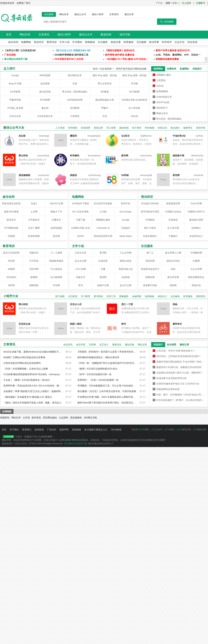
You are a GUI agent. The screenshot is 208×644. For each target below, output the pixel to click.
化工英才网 (173, 228)
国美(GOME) (173, 261)
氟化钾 (45, 108)
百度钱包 (173, 220)
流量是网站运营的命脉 (168, 389)
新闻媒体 (90, 42)
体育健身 (128, 42)
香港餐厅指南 (150, 285)
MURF (81, 236)
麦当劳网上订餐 (173, 253)
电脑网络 (26, 42)
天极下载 (81, 220)
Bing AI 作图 (15, 84)
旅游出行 (162, 296)
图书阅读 (98, 296)
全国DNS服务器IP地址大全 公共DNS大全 (178, 384)
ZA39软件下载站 (80, 203)
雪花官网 (150, 261)
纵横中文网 (103, 285)
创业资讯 (68, 345)
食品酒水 (175, 128)
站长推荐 (172, 345)
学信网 (56, 285)
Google (15, 75)
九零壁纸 (75, 116)
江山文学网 (126, 253)
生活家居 (73, 296)
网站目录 (64, 14)
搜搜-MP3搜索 (11, 212)
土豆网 (34, 212)
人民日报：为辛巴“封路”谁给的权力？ (176, 351)
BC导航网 (134, 92)
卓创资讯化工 (196, 236)
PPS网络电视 (11, 228)
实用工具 (111, 296)
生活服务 (103, 42)
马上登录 (186, 3)
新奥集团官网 (173, 203)
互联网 (92, 345)
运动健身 (175, 296)
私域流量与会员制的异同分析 (171, 378)
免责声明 (64, 430)
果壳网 (176, 175)
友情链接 (76, 430)
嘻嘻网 (173, 285)
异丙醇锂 (75, 108)
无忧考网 (34, 269)
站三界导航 (134, 108)
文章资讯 (114, 14)
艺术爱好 (77, 42)
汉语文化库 (15, 116)
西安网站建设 (50, 418)
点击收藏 (8, 437)
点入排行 (9, 69)
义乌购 (103, 212)
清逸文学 (81, 277)
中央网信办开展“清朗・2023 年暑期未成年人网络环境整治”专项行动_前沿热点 (107, 397)
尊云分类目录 (105, 84)
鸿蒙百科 (34, 253)
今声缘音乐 (34, 220)
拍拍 (173, 269)
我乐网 (56, 236)
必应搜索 (45, 84)
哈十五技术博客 (81, 212)
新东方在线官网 (11, 253)
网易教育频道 (56, 261)
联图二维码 (76, 324)
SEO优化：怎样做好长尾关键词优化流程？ (179, 356)
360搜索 (105, 92)
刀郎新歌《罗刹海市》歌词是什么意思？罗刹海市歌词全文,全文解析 (107, 352)
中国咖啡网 (196, 253)
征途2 (34, 203)
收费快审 (172, 69)
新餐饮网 (150, 277)
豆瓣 (103, 269)
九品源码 (63, 418)
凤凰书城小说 (126, 269)
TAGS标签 (116, 430)
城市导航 (125, 35)
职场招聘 (86, 128)
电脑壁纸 (5, 418)
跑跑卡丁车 (56, 212)
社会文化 (180, 42)
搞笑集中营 (178, 156)
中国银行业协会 (173, 212)
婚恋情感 (124, 128)
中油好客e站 (179, 136)
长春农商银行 (150, 236)
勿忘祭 (22, 136)
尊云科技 (23, 156)
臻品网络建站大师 (105, 100)
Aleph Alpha (126, 236)
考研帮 (11, 285)
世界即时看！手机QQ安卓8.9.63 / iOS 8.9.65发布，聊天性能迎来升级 (33, 386)
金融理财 (137, 296)
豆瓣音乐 (56, 220)
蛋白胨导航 (45, 92)
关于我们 (14, 430)
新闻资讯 (201, 296)
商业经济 (39, 42)
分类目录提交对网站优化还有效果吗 (22, 363)
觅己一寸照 (127, 304)
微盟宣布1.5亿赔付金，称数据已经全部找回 (179, 367)
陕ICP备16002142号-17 (101, 444)
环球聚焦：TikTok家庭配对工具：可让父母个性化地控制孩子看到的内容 (107, 386)
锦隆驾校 (34, 285)
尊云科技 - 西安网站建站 (75, 92)
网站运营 (142, 345)
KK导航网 (15, 92)
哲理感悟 (73, 128)
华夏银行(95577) (196, 212)
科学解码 (75, 156)
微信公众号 (80, 14)
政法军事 (154, 42)
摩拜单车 (177, 324)
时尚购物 (150, 128)
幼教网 (11, 269)
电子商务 (137, 128)
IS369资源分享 (45, 116)
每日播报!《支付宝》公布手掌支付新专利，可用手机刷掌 (107, 391)
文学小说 (64, 42)
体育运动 (162, 128)
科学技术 (167, 42)
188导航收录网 (75, 100)
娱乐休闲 (13, 42)
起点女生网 (81, 261)
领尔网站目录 (75, 75)
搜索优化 (117, 345)
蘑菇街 (73, 136)
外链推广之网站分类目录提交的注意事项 (24, 357)
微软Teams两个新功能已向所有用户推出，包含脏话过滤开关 (107, 403)
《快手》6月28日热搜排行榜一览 (94, 374)
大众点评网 (196, 269)
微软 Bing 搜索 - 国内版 (105, 75)
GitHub (134, 116)
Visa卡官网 (196, 203)
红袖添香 (103, 261)
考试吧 (11, 261)
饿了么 (150, 253)
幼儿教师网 (56, 277)
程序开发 (126, 203)
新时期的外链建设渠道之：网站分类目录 (98, 357)
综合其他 (192, 42)
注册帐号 (201, 3)
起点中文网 (126, 285)
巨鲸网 (11, 236)
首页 (9, 35)
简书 (81, 285)
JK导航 (134, 84)
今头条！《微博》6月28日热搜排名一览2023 (26, 380)
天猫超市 (126, 228)
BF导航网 (45, 100)
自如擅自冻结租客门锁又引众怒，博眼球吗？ (180, 373)
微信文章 (129, 14)
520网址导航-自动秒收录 (134, 100)
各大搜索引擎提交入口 (96, 430)
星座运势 (98, 128)
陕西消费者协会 (196, 277)
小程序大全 (11, 296)
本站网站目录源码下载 (76, 444)
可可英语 (34, 261)
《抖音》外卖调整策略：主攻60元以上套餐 (26, 369)
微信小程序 (98, 14)
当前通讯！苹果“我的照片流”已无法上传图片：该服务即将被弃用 (33, 391)
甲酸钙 (105, 108)
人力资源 (60, 128)
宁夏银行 (173, 236)
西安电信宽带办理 (103, 236)
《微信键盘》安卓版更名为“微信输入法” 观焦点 (28, 397)
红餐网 (196, 261)
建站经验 (130, 345)
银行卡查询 (150, 228)
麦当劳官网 (173, 277)
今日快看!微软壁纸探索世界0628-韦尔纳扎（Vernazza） (32, 374)
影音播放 (188, 296)
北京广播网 (34, 228)
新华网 (125, 156)
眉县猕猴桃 (76, 418)
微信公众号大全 (14, 128)
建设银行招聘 (196, 220)
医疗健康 (60, 296)
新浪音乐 (11, 220)
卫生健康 (141, 42)
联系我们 (27, 430)
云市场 (26, 418)
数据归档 (106, 35)
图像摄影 (124, 296)
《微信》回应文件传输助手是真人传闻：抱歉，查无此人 (32, 403)
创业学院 (81, 345)
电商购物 (150, 296)
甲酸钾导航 (15, 100)
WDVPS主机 (163, 102)
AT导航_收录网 (15, 108)
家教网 (34, 277)
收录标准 (39, 430)
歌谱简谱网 (34, 236)
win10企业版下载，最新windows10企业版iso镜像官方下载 (33, 352)
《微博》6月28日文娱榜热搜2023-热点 (97, 369)
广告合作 (52, 430)
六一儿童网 (56, 253)
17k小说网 (81, 269)
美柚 (175, 304)
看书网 (103, 253)
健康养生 (188, 128)
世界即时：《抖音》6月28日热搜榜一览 (98, 380)
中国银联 (150, 220)
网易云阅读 (126, 261)
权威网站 (184, 69)
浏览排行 (197, 69)
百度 (75, 84)
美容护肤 (201, 128)
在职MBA (11, 277)
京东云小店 (76, 304)
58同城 (125, 175)
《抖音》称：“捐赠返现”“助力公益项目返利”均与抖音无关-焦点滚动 (107, 363)
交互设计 (104, 345)
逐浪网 (103, 277)
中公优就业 (56, 269)
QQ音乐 (125, 136)
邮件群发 (36, 418)
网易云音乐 (162, 113)
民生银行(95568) (150, 203)
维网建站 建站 (164, 75)
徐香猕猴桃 (162, 91)
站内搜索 (167, 22)
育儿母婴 (111, 128)
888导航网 (45, 75)
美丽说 (73, 175)
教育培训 (52, 42)
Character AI (103, 228)
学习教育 (86, 296)
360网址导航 (90, 418)
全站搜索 (49, 14)
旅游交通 (116, 42)
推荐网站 (158, 69)
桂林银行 (196, 228)
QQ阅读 (126, 277)
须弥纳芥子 (162, 108)
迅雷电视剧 (56, 228)
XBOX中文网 (56, 203)
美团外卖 (196, 285)
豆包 (105, 116)
